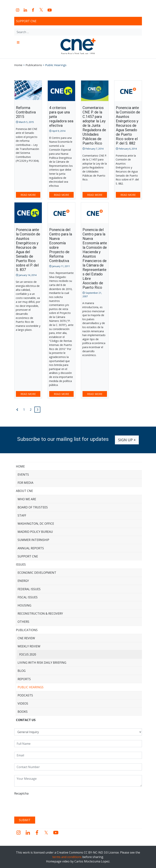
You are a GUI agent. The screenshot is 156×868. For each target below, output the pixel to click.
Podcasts (25, 695)
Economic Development (37, 573)
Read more (28, 195)
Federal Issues (29, 589)
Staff (22, 515)
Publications (27, 630)
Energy (23, 581)
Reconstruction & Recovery (40, 614)
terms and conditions (67, 857)
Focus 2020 (28, 654)
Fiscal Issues (28, 597)
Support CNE (26, 21)
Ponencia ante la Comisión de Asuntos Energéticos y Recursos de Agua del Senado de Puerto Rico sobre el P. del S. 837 (28, 250)
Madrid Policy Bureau (35, 532)
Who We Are (27, 499)
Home (20, 466)
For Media (25, 483)
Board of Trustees (33, 507)
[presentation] (42, 805)
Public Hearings (31, 687)
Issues (21, 564)
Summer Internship (33, 540)
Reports (24, 679)
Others (23, 622)
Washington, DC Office (36, 524)
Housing (24, 605)
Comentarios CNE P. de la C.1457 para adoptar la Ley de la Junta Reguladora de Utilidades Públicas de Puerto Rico (94, 125)
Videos (23, 703)
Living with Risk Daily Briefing (42, 663)
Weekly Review (29, 646)
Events (23, 475)
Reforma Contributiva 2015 (26, 112)
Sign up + (127, 440)
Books (23, 712)
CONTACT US (26, 720)
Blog (22, 671)
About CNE (24, 491)
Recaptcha (21, 793)
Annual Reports (31, 548)
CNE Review (26, 638)
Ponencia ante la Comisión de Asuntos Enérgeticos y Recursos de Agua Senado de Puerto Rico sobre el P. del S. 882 (128, 125)
